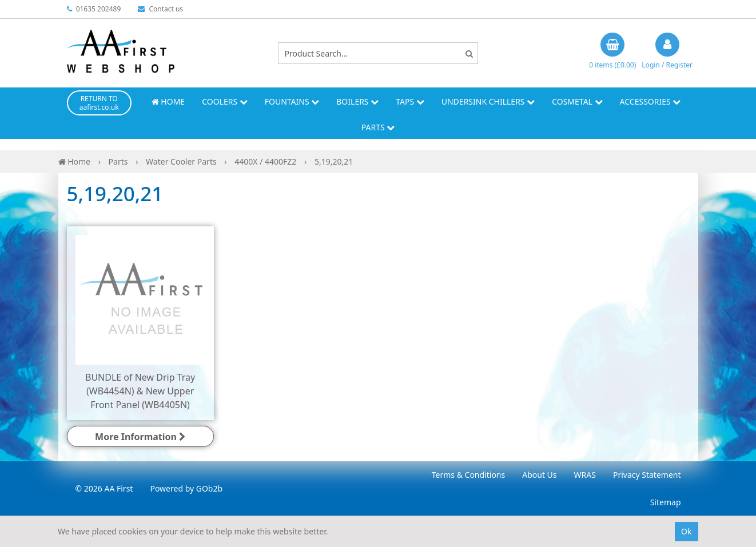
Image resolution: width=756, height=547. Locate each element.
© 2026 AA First (104, 488)
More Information (140, 437)
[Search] (469, 53)
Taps (410, 101)
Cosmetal (577, 101)
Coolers (225, 101)
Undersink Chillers (488, 101)
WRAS (585, 475)
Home (168, 101)
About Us (539, 475)
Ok (686, 531)
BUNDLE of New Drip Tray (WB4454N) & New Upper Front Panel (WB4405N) (140, 391)
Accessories (650, 101)
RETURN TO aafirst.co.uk (99, 103)
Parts (378, 127)
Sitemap (666, 502)
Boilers (357, 101)
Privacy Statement (647, 475)
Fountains (292, 101)
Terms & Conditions (469, 475)
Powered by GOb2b (186, 488)
